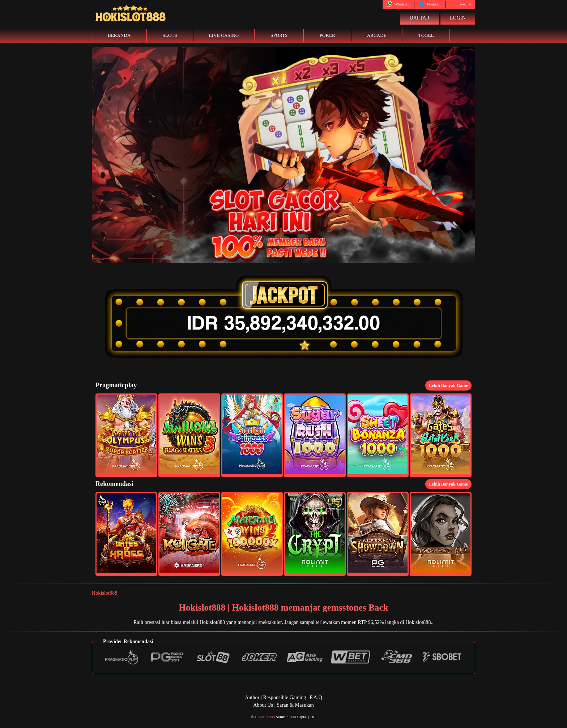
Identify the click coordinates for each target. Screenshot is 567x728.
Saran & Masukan (295, 705)
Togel (426, 35)
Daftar (419, 18)
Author (252, 697)
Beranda (119, 35)
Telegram (430, 4)
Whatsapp (398, 4)
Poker (327, 35)
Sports (279, 35)
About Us (263, 705)
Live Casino (224, 35)
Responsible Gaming (285, 697)
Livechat (460, 4)
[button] (126, 435)
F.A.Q (316, 697)
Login (458, 18)
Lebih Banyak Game (448, 385)
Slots (170, 35)
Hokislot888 (105, 593)
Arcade (377, 35)
